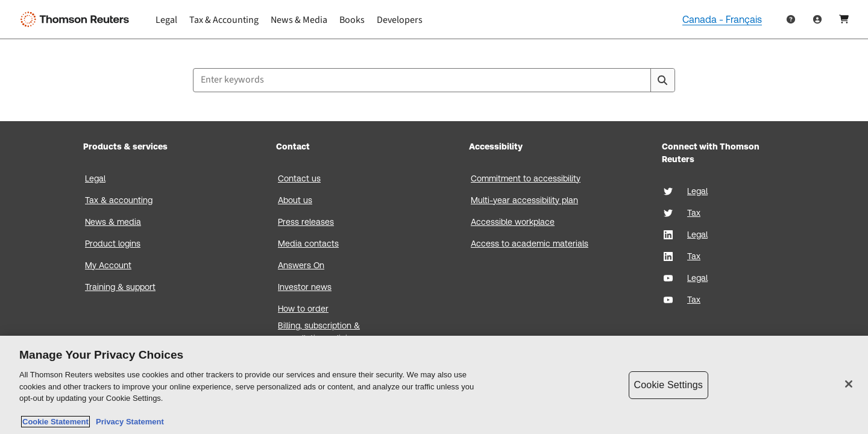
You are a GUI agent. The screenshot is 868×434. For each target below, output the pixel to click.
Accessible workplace (513, 222)
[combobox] (434, 80)
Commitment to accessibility (526, 178)
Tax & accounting (119, 200)
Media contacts (308, 244)
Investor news (305, 287)
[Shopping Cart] (844, 19)
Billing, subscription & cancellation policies (319, 332)
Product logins (113, 244)
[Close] (849, 384)
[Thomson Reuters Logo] (77, 19)
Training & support (120, 287)
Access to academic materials (530, 244)
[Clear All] (639, 80)
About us (295, 200)
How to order (303, 309)
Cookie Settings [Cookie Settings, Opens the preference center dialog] (668, 385)
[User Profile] (817, 19)
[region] (434, 385)
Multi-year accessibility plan (524, 200)
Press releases (306, 222)
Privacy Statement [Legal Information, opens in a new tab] (128, 422)
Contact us (299, 178)
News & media (113, 222)
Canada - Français (722, 20)
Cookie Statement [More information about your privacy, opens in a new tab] (55, 422)
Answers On (301, 265)
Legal (95, 178)
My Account (108, 265)
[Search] (662, 80)
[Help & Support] (791, 19)
